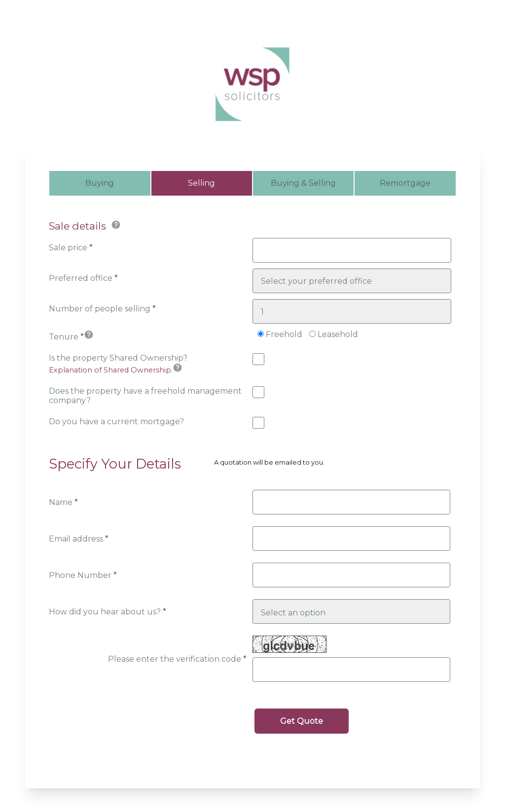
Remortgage (405, 183)
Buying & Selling (303, 183)
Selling (201, 183)
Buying (100, 183)
